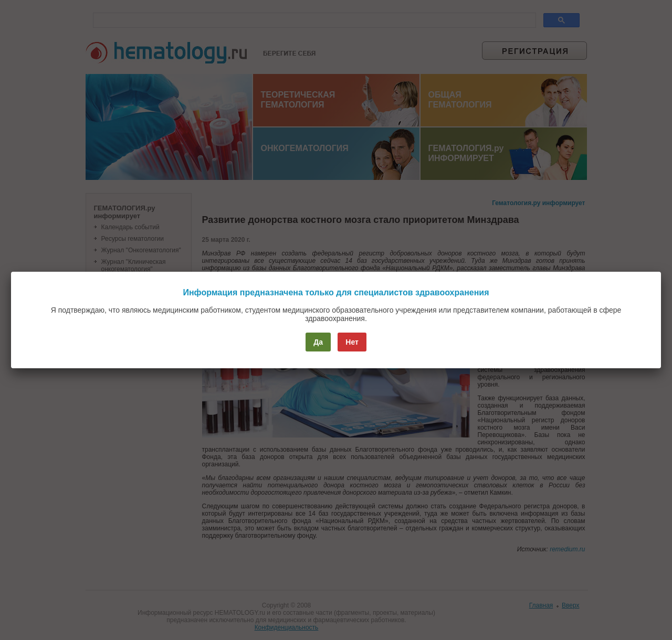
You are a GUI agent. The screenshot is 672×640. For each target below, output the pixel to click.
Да (318, 342)
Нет (352, 342)
